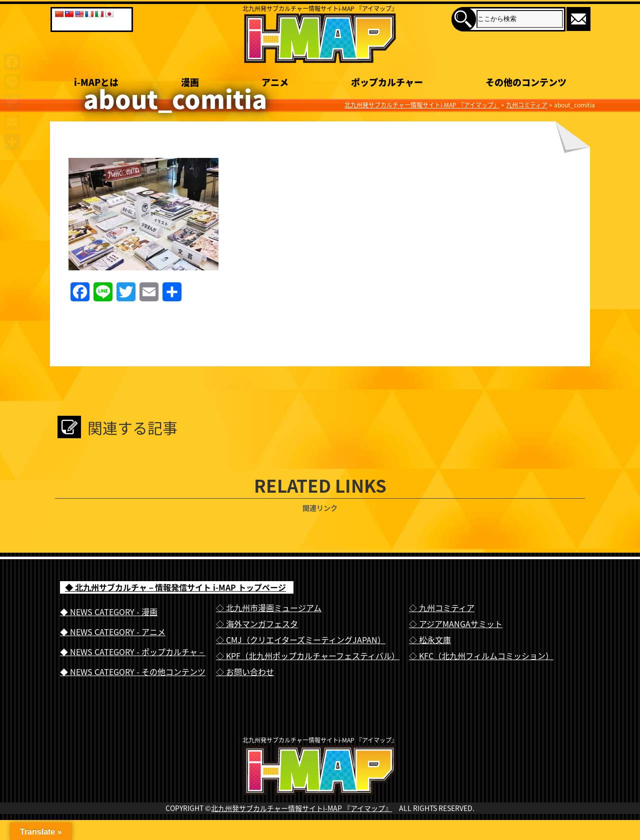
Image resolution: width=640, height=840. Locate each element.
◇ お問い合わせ (245, 672)
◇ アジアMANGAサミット (456, 624)
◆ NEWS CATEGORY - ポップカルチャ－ (133, 652)
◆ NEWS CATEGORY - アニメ (113, 632)
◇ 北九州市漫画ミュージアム (269, 608)
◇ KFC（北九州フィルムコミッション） (481, 656)
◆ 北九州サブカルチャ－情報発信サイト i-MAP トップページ (175, 587)
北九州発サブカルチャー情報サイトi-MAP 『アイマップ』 (301, 829)
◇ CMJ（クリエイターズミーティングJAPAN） (301, 640)
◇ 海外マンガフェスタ (257, 624)
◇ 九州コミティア (442, 608)
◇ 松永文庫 (430, 640)
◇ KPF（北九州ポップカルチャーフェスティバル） (308, 656)
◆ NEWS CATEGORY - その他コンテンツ (133, 672)
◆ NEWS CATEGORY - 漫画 (109, 612)
